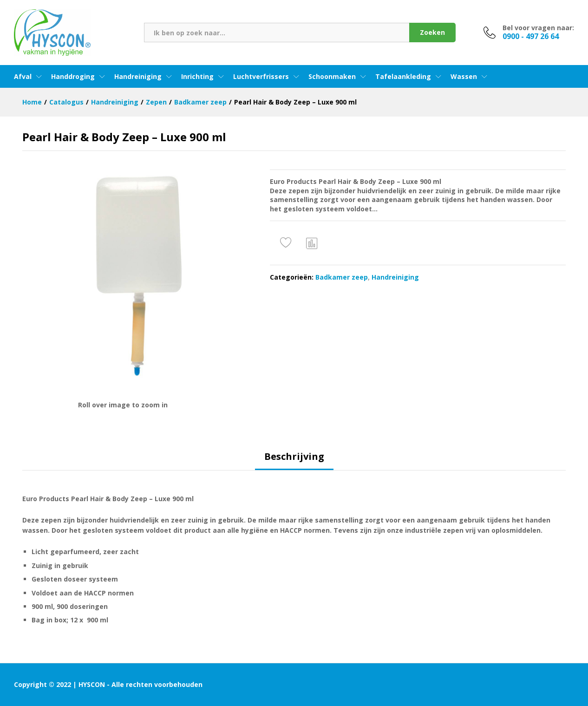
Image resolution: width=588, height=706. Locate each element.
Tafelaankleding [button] (403, 77)
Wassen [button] (464, 77)
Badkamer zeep (342, 277)
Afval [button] (23, 77)
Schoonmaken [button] (332, 77)
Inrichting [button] (197, 77)
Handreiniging (395, 277)
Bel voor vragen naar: (538, 28)
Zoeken (432, 32)
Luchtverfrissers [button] (261, 77)
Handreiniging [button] (138, 77)
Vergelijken (312, 243)
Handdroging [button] (73, 77)
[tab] (294, 461)
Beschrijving (294, 457)
